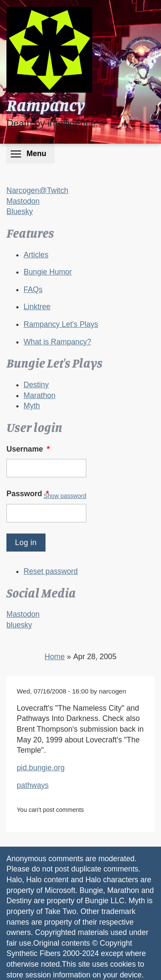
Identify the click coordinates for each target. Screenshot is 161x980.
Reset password (51, 571)
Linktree (37, 307)
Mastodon (23, 201)
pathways (33, 785)
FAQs (33, 289)
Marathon (39, 395)
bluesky (19, 625)
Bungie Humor (48, 272)
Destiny (36, 385)
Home (55, 657)
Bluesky (20, 211)
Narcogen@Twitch (37, 190)
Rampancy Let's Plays (61, 324)
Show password (65, 496)
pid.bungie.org (41, 768)
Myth (32, 406)
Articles (36, 255)
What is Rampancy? (57, 342)
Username (29, 449)
